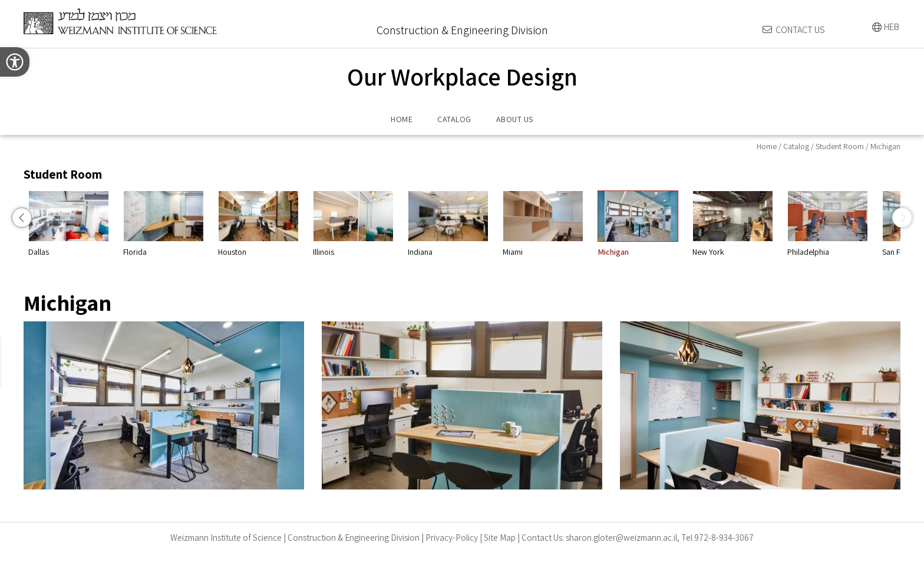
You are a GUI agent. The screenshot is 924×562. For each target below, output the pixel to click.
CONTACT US (800, 30)
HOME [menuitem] (402, 119)
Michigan (744, 224)
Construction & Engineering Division (354, 538)
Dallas (175, 224)
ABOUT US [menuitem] (515, 119)
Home (767, 146)
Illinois (459, 224)
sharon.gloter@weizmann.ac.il (621, 538)
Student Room (840, 146)
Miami (649, 224)
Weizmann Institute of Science (226, 538)
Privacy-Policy (452, 538)
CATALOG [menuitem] (454, 119)
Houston (364, 224)
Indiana (554, 224)
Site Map (500, 538)
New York (839, 224)
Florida (270, 224)
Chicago (80, 224)
